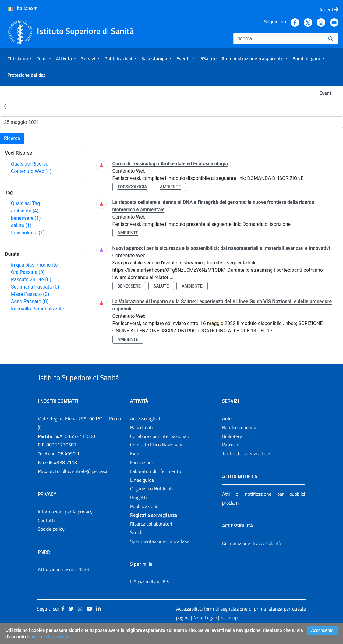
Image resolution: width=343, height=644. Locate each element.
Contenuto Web (31, 171)
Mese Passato (30, 294)
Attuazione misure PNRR (64, 584)
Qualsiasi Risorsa (30, 164)
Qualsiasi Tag (25, 203)
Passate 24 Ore (31, 280)
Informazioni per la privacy (65, 526)
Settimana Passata (35, 287)
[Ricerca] (278, 39)
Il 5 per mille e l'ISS (150, 596)
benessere (26, 218)
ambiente (25, 211)
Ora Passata (28, 272)
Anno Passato (30, 301)
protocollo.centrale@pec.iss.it (79, 485)
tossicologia (28, 233)
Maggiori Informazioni (48, 637)
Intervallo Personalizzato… (39, 309)
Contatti (46, 534)
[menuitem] (20, 58)
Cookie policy (51, 543)
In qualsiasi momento (34, 265)
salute (21, 225)
